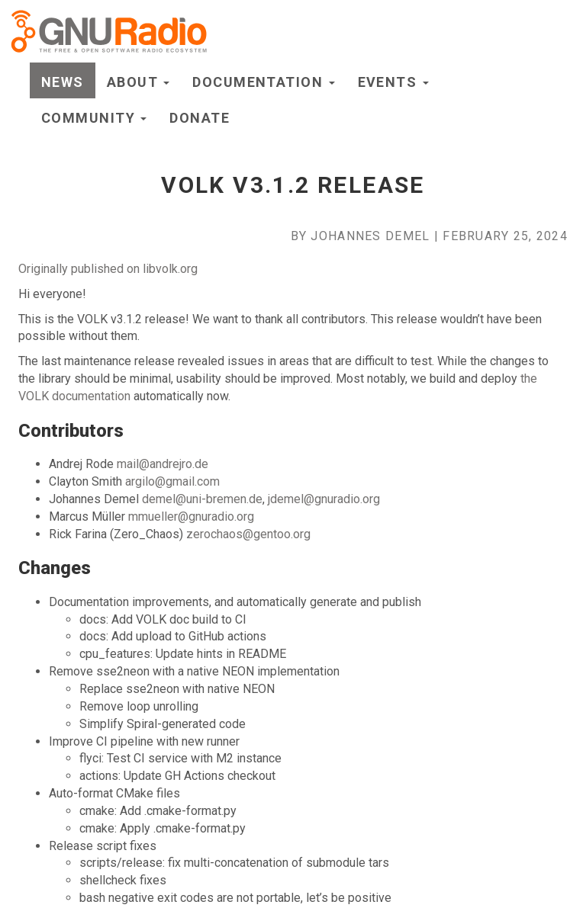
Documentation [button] (263, 82)
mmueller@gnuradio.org (191, 517)
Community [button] (94, 118)
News (63, 82)
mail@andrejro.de (163, 464)
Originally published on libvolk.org (108, 269)
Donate (200, 118)
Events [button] (393, 82)
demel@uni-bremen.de (202, 499)
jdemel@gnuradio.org (324, 499)
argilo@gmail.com (172, 481)
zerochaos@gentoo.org (248, 534)
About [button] (138, 82)
